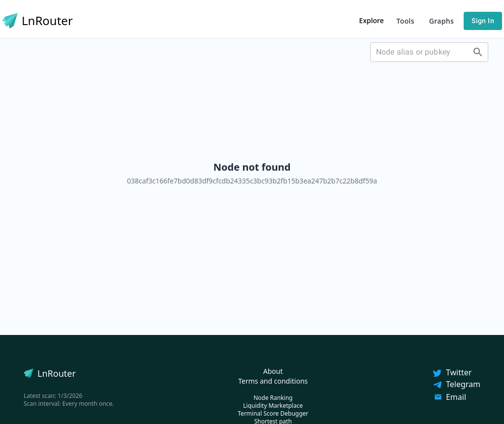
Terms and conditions (273, 381)
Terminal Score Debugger (273, 413)
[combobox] (429, 52)
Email (450, 397)
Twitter (452, 372)
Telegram (456, 384)
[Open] (478, 52)
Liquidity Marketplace (273, 406)
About (273, 371)
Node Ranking (273, 398)
